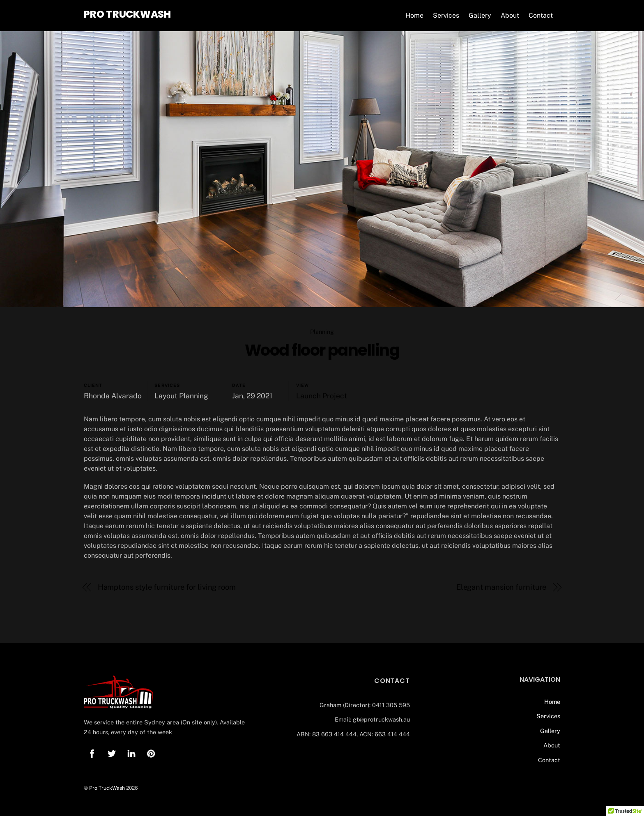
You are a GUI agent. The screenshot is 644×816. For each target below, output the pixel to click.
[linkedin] (131, 753)
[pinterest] (151, 753)
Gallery (480, 15)
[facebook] (92, 753)
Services (446, 15)
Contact (541, 15)
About (510, 15)
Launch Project (322, 396)
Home (414, 15)
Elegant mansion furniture (501, 587)
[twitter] (112, 753)
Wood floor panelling (322, 350)
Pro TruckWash (107, 788)
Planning (322, 332)
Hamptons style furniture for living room (167, 587)
